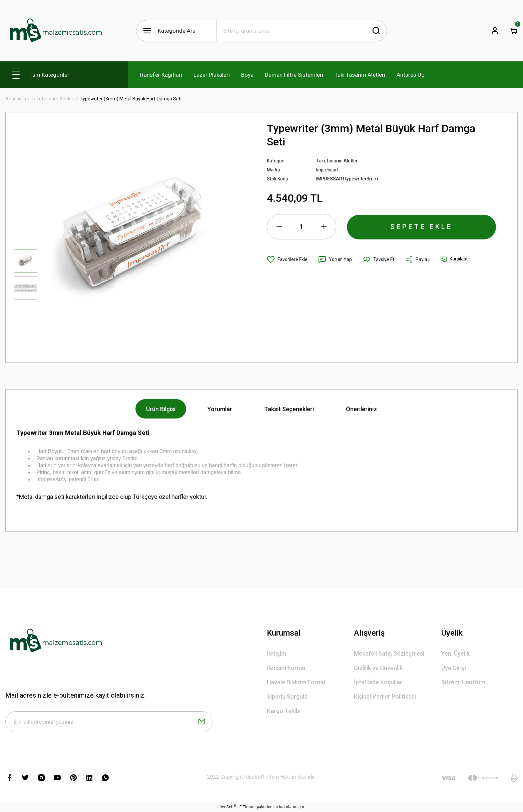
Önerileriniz (361, 409)
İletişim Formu (286, 668)
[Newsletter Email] (109, 722)
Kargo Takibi (284, 711)
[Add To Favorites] (287, 259)
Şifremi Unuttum (463, 682)
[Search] (302, 31)
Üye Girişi (454, 668)
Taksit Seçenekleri (289, 409)
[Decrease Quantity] (279, 227)
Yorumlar (220, 409)
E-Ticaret (248, 807)
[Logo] (55, 31)
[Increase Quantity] (324, 227)
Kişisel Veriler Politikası (385, 696)
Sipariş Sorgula (287, 696)
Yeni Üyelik (455, 653)
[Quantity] (302, 227)
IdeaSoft (227, 807)
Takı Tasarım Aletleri (338, 161)
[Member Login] (495, 31)
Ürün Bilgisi (161, 409)
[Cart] (514, 31)
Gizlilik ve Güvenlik (378, 668)
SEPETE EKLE (422, 227)
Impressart (328, 170)
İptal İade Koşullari (379, 682)
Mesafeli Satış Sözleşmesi (389, 653)
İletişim (277, 653)
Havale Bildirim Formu (296, 682)
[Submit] (202, 722)
